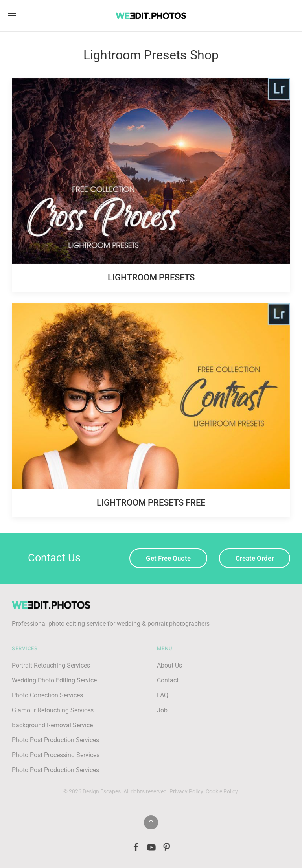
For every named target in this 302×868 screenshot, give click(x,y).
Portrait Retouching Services (51, 665)
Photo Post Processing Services (56, 755)
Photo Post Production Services (55, 740)
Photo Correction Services (47, 695)
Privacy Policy (186, 791)
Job (162, 710)
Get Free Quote (168, 558)
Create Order (255, 558)
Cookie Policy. (222, 791)
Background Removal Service (52, 725)
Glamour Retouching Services (53, 710)
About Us (169, 665)
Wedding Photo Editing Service (54, 680)
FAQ (163, 695)
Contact (168, 680)
